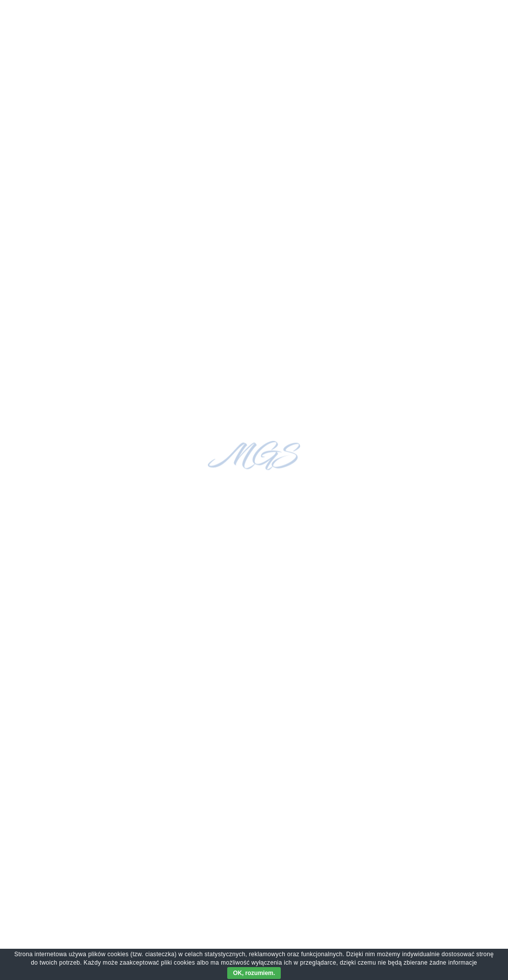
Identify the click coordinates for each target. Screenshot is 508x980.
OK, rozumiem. (254, 973)
